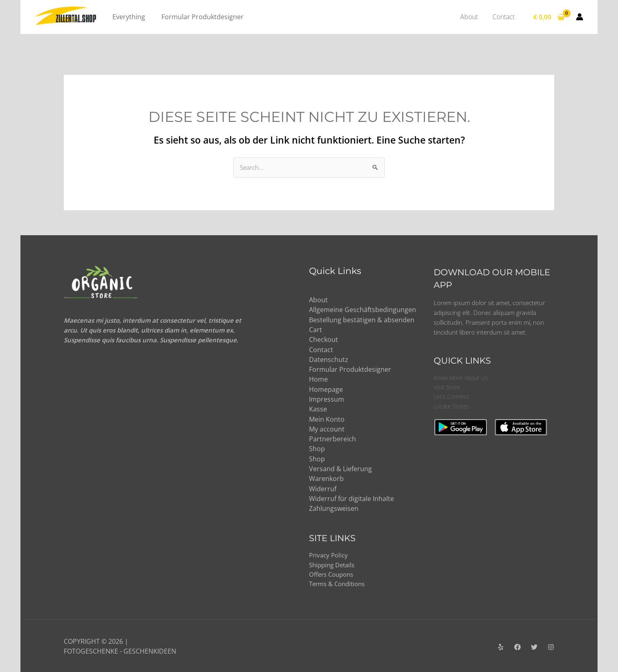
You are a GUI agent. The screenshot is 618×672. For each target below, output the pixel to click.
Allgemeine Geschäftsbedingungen (363, 310)
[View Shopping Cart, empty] (549, 17)
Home (318, 379)
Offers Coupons (333, 573)
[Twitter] (534, 646)
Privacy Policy (330, 553)
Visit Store (447, 388)
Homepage (326, 389)
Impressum (327, 398)
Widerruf (323, 487)
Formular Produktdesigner (350, 369)
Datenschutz (329, 359)
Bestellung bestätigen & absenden (362, 320)
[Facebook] (517, 646)
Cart (316, 330)
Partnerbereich (333, 438)
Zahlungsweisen (334, 506)
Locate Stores (452, 408)
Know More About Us (463, 378)
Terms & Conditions (340, 583)
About (318, 300)
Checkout (324, 339)
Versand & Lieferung (340, 467)
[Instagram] (551, 646)
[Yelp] (501, 646)
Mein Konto (327, 418)
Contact (321, 349)
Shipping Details (334, 563)
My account (327, 428)
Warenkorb (326, 477)
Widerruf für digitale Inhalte (352, 497)
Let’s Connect (452, 398)
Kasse (318, 408)
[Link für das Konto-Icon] (580, 17)
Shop (317, 447)
